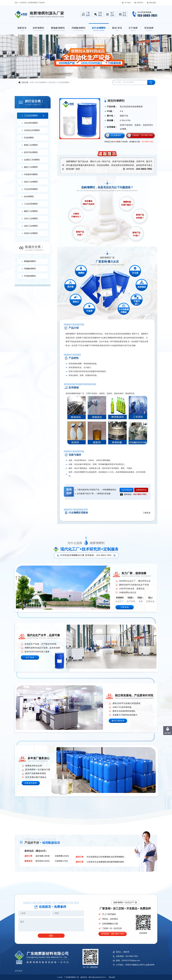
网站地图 (153, 3)
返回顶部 (168, 733)
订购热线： (142, 135)
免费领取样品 (141, 490)
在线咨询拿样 (31, 783)
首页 (32, 82)
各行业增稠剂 (41, 82)
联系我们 (140, 3)
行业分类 (52, 82)
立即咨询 (125, 607)
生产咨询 (30, 657)
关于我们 (128, 3)
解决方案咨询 (118, 721)
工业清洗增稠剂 (63, 82)
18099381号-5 (97, 977)
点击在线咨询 (127, 490)
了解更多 (147, 513)
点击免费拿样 (116, 135)
